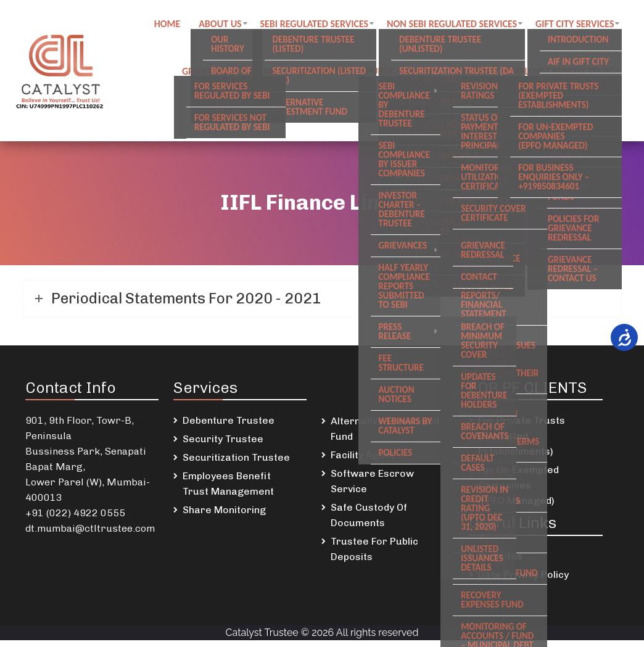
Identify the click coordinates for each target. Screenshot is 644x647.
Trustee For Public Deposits (374, 556)
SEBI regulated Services (320, 25)
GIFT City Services (580, 25)
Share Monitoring (224, 517)
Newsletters (590, 124)
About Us (225, 25)
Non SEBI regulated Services (457, 25)
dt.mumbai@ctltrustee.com (90, 535)
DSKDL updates (433, 124)
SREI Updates (514, 124)
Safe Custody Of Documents (369, 522)
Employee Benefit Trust (565, 74)
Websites (500, 563)
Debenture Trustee (229, 427)
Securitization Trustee (236, 464)
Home (172, 25)
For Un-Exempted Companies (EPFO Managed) (518, 492)
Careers (475, 74)
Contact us (327, 74)
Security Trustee (223, 446)
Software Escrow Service (372, 488)
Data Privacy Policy (523, 581)
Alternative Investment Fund (385, 435)
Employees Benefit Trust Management (228, 490)
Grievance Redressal (235, 74)
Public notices (405, 74)
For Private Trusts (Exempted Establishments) (522, 443)
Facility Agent (362, 462)
